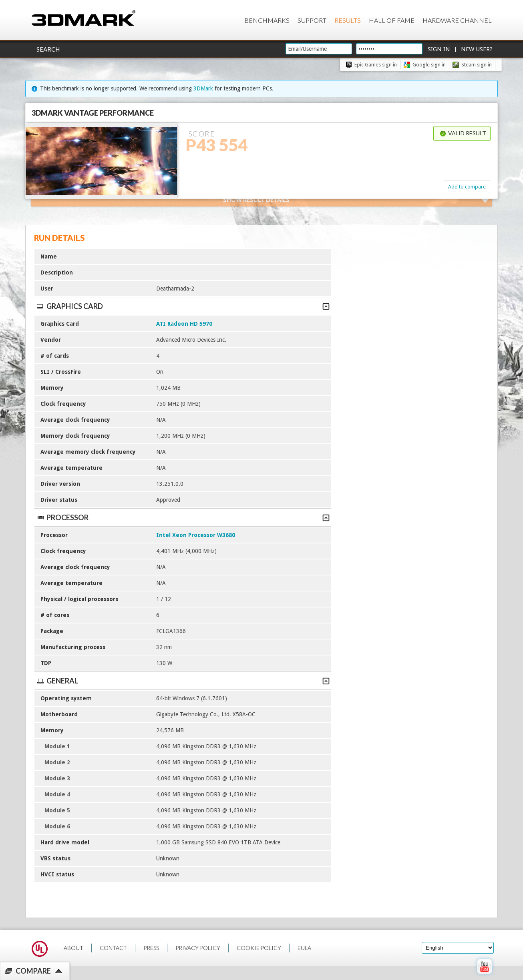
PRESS (151, 948)
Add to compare (467, 187)
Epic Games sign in (376, 65)
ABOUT (73, 948)
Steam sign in (477, 65)
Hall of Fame (392, 20)
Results (348, 20)
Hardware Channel (457, 20)
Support (312, 20)
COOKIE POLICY (259, 948)
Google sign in (429, 65)
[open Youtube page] (484, 976)
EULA (304, 948)
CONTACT (113, 948)
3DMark (203, 88)
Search (48, 49)
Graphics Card (183, 306)
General (183, 681)
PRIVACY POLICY (198, 948)
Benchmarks (267, 20)
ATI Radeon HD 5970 (184, 324)
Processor (183, 517)
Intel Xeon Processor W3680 (196, 535)
